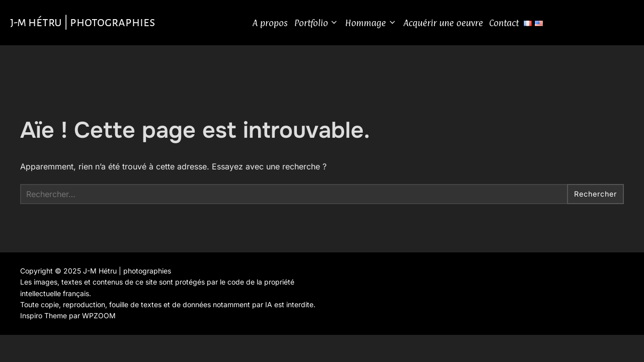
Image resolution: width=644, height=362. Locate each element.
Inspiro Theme (44, 319)
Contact (512, 24)
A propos (279, 24)
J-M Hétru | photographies (91, 24)
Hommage (380, 24)
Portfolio (325, 24)
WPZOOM (99, 319)
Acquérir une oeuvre (452, 24)
